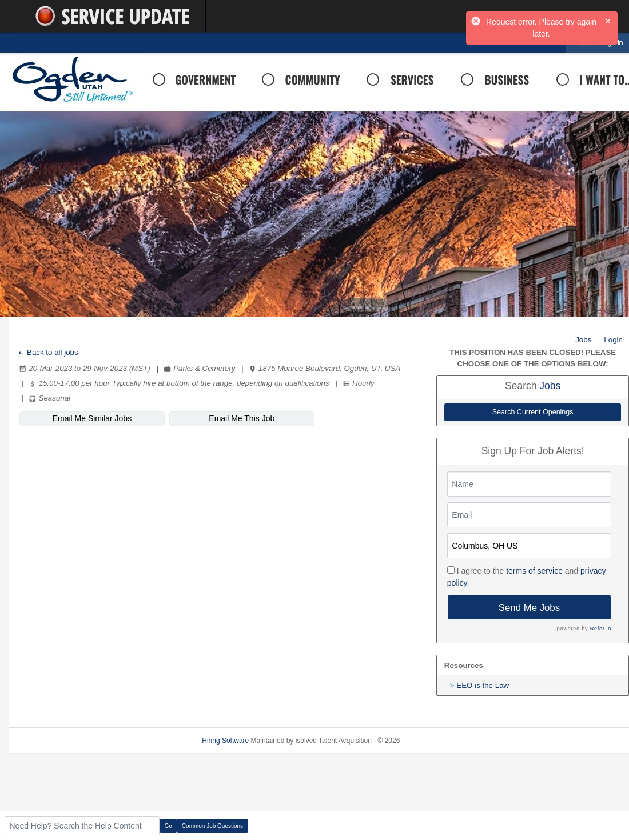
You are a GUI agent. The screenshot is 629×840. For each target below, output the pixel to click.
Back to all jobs (48, 352)
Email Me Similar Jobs (86, 418)
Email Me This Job (225, 418)
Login (613, 340)
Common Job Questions (212, 826)
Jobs (583, 340)
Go (168, 826)
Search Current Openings (533, 412)
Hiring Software (225, 741)
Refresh (432, 741)
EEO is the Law (483, 685)
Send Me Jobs (529, 608)
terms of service (534, 571)
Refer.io (601, 629)
